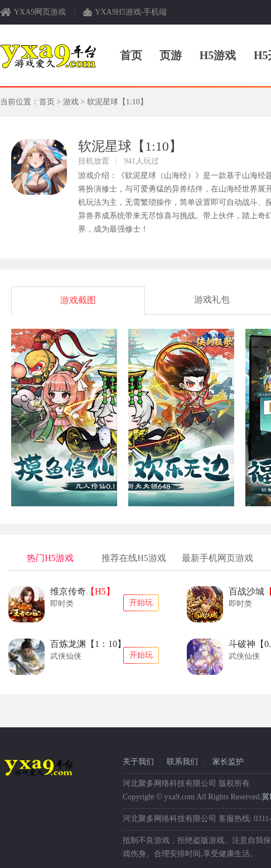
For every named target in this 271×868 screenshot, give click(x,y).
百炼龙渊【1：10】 (88, 644)
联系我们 (182, 762)
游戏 (71, 102)
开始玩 (141, 603)
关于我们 (138, 762)
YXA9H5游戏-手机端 (131, 12)
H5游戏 (218, 55)
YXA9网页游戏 (40, 12)
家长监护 (228, 762)
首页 (131, 55)
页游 (171, 55)
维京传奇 (83, 591)
